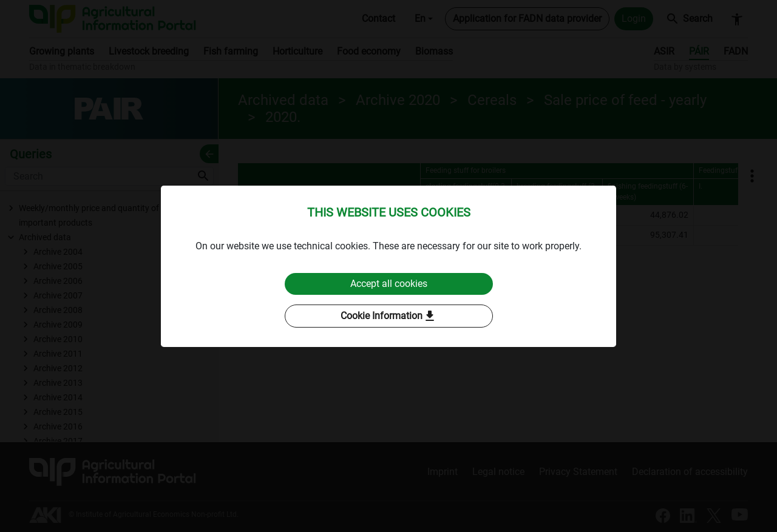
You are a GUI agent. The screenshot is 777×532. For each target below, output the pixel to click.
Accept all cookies (389, 284)
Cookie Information (389, 316)
